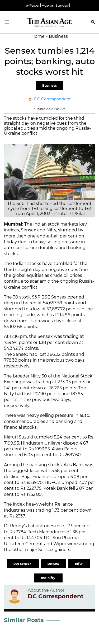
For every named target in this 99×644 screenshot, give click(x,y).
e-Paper (33, 5)
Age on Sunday (55, 5)
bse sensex (23, 564)
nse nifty (48, 578)
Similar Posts (24, 620)
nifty (79, 564)
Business (49, 85)
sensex (54, 564)
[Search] (93, 23)
